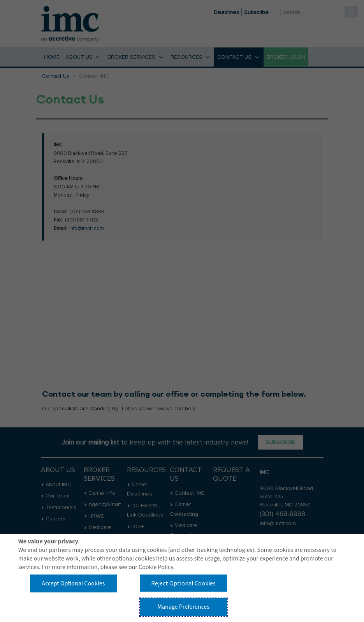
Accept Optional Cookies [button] (73, 583)
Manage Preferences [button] (183, 607)
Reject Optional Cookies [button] (183, 583)
